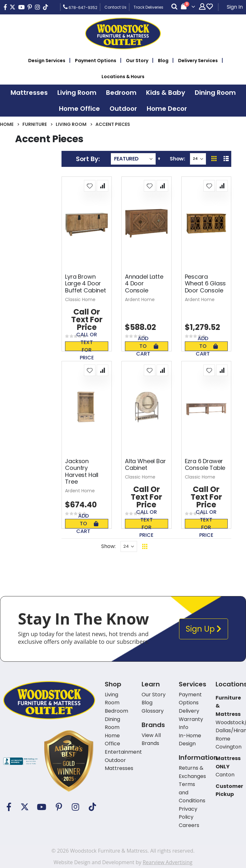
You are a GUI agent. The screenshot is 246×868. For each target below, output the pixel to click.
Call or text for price (87, 346)
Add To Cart (147, 346)
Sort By (87, 159)
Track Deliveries (148, 7)
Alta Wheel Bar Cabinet (145, 465)
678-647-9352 (80, 7)
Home (7, 124)
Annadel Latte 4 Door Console (144, 284)
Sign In (235, 7)
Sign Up (204, 629)
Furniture (35, 124)
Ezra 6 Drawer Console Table (205, 465)
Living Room (71, 124)
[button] (90, 186)
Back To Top (184, 546)
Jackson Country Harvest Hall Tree (82, 471)
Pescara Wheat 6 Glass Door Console (205, 284)
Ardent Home (140, 299)
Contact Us (115, 7)
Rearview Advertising (167, 862)
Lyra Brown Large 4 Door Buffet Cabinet (85, 284)
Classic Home (80, 299)
